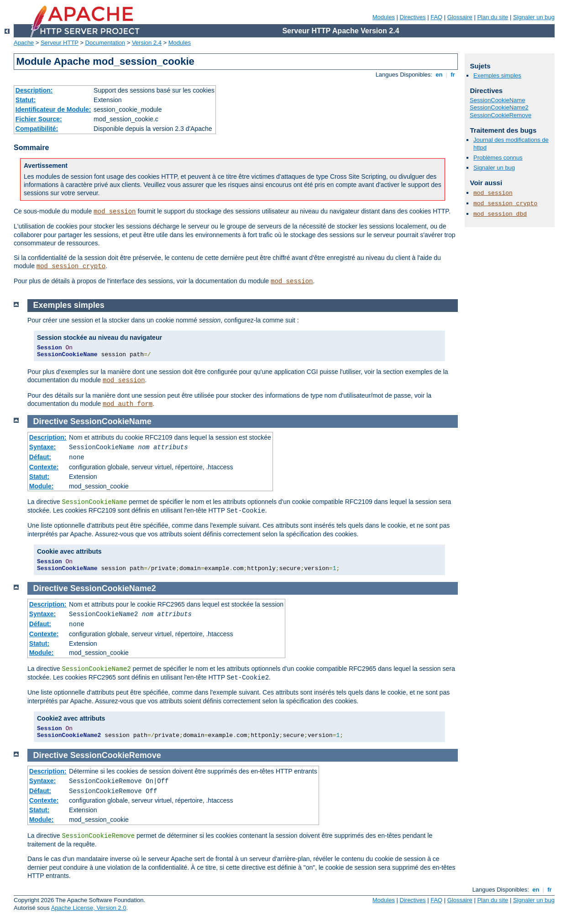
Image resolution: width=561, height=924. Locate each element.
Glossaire (460, 17)
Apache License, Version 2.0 (89, 908)
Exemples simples (497, 75)
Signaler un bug (534, 17)
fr (453, 75)
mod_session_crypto (71, 266)
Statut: (26, 100)
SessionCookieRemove (501, 115)
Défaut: (40, 457)
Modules (384, 17)
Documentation (105, 43)
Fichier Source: (39, 119)
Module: (42, 486)
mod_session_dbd (500, 214)
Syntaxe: (42, 447)
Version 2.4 (147, 43)
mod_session (115, 212)
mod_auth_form (128, 404)
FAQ (436, 17)
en (439, 75)
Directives (413, 17)
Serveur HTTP (60, 43)
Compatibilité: (37, 129)
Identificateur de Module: (53, 109)
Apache (24, 43)
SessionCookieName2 (499, 107)
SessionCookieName (497, 100)
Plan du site (493, 17)
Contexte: (44, 467)
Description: (34, 90)
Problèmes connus (498, 158)
